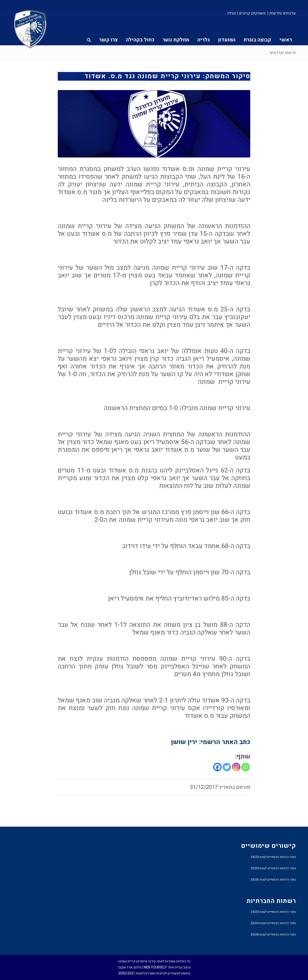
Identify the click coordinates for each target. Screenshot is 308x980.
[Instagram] (236, 767)
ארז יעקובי (125, 967)
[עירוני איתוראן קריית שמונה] (30, 29)
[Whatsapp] (246, 767)
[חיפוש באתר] (89, 31)
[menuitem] (281, 13)
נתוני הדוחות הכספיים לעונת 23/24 (273, 868)
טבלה (231, 13)
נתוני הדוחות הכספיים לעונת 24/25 (273, 857)
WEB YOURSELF (155, 967)
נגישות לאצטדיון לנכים (175, 973)
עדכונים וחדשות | (282, 13)
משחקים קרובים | (251, 13)
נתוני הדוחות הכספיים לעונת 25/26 (273, 879)
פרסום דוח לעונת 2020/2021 (138, 973)
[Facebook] (217, 767)
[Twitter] (227, 767)
